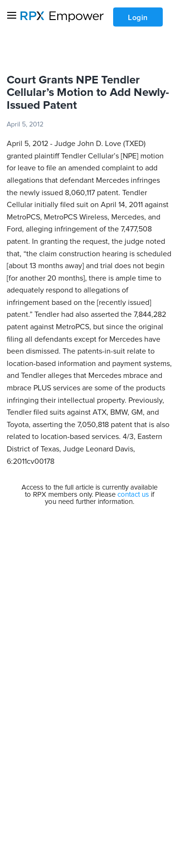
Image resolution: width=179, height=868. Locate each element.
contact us (133, 495)
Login (138, 18)
